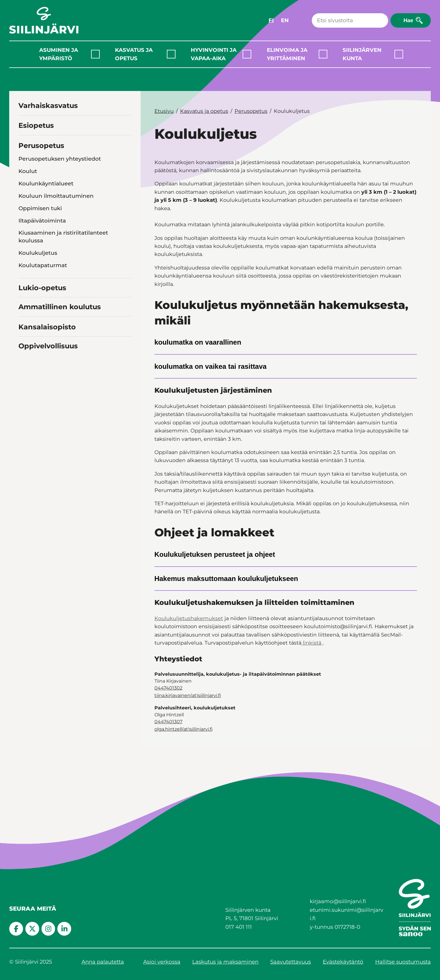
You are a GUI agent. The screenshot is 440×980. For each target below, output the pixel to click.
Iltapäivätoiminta (42, 221)
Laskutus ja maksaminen (225, 962)
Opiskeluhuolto (40, 322)
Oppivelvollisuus (48, 460)
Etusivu (164, 111)
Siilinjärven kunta (362, 54)
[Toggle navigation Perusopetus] (126, 145)
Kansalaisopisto (47, 441)
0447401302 (168, 688)
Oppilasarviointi (41, 310)
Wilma (28, 359)
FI (271, 20)
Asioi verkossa (162, 962)
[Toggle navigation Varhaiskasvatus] (126, 105)
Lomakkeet (34, 335)
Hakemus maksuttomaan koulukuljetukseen (226, 579)
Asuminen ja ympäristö (59, 54)
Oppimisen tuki (40, 208)
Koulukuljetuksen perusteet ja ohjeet (215, 554)
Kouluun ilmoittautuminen (56, 196)
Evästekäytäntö (343, 962)
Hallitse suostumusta (403, 962)
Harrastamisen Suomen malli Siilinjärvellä (59, 376)
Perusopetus (41, 146)
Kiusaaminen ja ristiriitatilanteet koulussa (63, 237)
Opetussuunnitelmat (48, 298)
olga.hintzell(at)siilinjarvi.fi (184, 729)
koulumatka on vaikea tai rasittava (211, 366)
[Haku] (350, 20)
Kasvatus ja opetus (134, 54)
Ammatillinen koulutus (60, 421)
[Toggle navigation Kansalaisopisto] (126, 441)
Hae (408, 20)
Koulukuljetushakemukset (189, 618)
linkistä (312, 643)
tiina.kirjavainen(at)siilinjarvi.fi (188, 695)
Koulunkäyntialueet (46, 183)
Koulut (28, 171)
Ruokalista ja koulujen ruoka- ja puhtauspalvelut (62, 281)
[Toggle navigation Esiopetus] (126, 125)
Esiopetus (36, 125)
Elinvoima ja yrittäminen (287, 54)
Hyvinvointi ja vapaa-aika (214, 54)
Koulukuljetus (38, 253)
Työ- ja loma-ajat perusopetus (60, 347)
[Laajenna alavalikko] (95, 54)
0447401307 (168, 722)
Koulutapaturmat (43, 265)
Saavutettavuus (291, 962)
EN (285, 20)
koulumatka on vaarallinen (198, 342)
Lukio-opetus (42, 402)
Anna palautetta (103, 962)
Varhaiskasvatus (48, 106)
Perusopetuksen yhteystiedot (60, 159)
